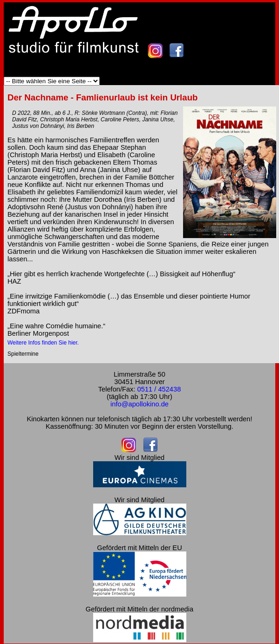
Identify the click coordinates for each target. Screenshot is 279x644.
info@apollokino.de (139, 404)
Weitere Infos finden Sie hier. (43, 343)
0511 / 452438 (159, 389)
